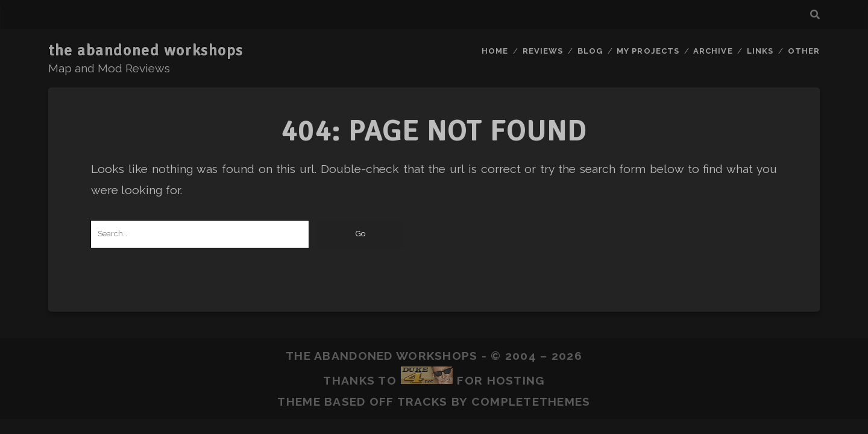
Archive (713, 51)
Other (804, 51)
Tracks (423, 401)
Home (495, 51)
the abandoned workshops (146, 51)
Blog (590, 51)
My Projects (648, 51)
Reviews (543, 51)
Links (760, 51)
